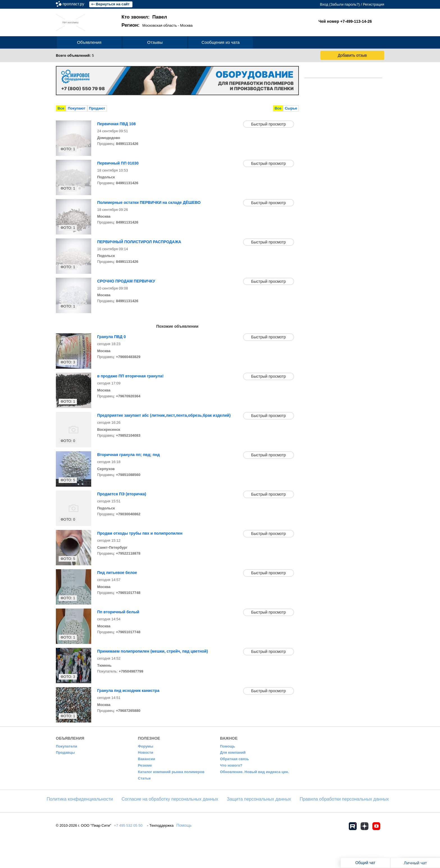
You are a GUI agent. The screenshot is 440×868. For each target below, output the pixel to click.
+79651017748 (128, 593)
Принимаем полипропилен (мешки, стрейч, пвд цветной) (153, 651)
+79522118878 (128, 553)
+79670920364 (128, 396)
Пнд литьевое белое (117, 573)
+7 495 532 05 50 (128, 825)
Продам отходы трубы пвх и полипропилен (140, 533)
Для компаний (233, 752)
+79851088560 (128, 475)
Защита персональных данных (259, 799)
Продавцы (65, 752)
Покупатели (67, 746)
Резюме (145, 765)
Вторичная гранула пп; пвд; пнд (128, 455)
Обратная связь (234, 759)
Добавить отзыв (352, 55)
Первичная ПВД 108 (116, 124)
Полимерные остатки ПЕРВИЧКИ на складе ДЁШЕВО (149, 202)
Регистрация (373, 4)
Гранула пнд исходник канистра (128, 691)
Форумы (146, 746)
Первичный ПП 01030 (118, 163)
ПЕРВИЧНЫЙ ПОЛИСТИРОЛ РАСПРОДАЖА (139, 242)
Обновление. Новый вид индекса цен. (255, 772)
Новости (146, 752)
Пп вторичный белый (118, 612)
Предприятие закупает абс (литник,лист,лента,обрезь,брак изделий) (164, 415)
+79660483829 (128, 357)
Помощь (227, 746)
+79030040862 (128, 514)
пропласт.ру (94, 4)
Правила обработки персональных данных (344, 799)
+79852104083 (128, 435)
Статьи (144, 778)
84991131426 (127, 144)
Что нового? (231, 765)
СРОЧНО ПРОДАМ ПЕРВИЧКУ (126, 281)
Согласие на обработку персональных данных (170, 799)
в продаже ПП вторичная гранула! (130, 376)
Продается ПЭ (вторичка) (122, 494)
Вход (324, 4)
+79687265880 (128, 711)
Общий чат (365, 863)
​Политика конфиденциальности (80, 799)
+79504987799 (131, 671)
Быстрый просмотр (269, 124)
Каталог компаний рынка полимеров (171, 772)
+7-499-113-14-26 (356, 21)
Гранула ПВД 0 (111, 337)
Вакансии (147, 759)
